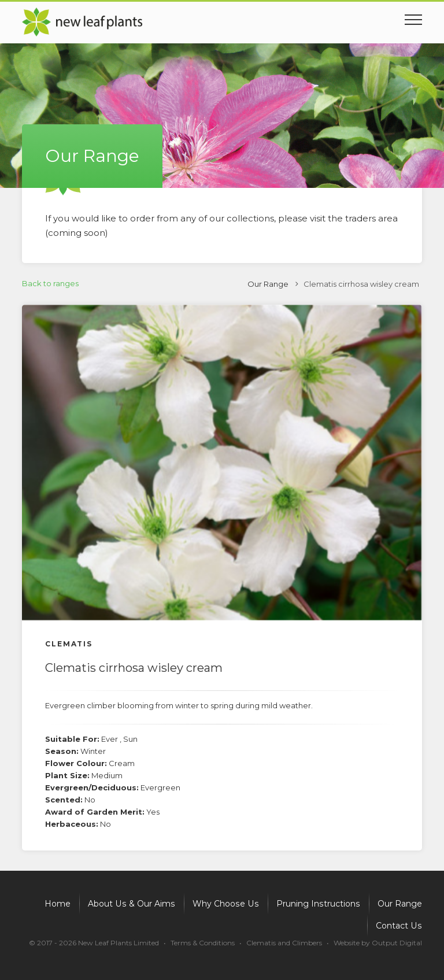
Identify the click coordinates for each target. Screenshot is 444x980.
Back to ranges (50, 283)
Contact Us (399, 926)
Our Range (268, 284)
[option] (222, 463)
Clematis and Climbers (284, 943)
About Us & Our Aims (135, 904)
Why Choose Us (228, 904)
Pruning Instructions (319, 904)
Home (62, 904)
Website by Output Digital (378, 943)
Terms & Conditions (203, 943)
